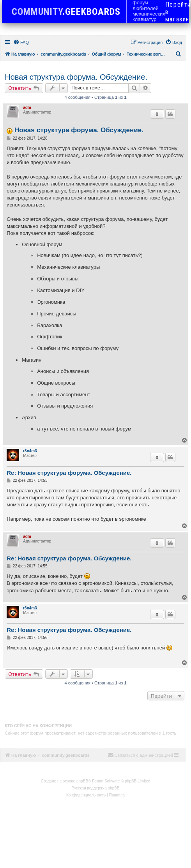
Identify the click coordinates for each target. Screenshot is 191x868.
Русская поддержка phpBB (95, 788)
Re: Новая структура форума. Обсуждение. (69, 473)
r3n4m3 (30, 451)
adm (27, 108)
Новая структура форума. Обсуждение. (76, 77)
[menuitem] (21, 42)
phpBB (82, 781)
